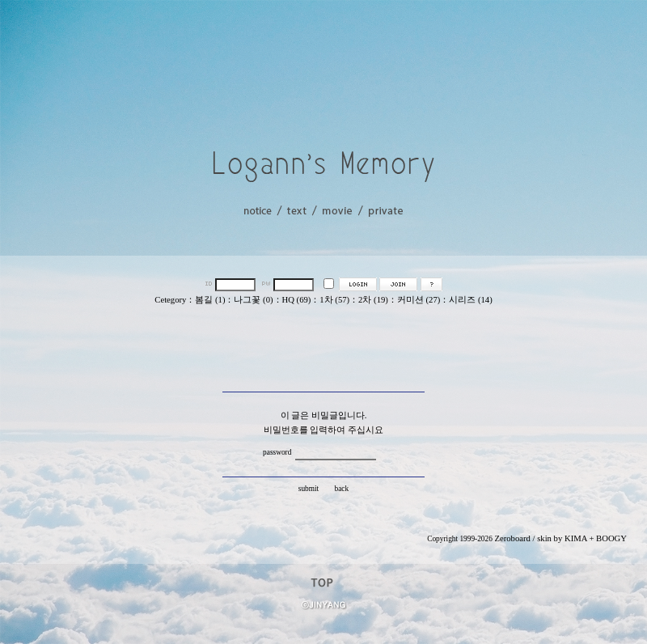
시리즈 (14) (470, 300)
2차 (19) (373, 300)
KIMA (576, 538)
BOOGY (611, 538)
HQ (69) (297, 300)
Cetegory (170, 300)
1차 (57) (334, 300)
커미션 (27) (419, 300)
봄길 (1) (210, 300)
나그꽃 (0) (253, 300)
